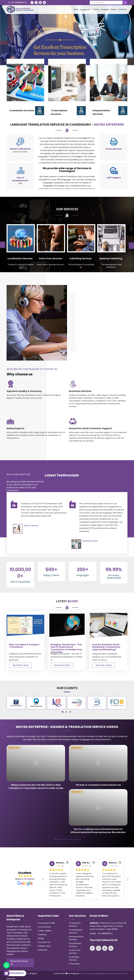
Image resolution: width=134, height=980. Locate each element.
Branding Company (119, 974)
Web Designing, (88, 974)
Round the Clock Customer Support (90, 428)
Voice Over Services (75, 952)
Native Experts (15, 428)
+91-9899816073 (18, 2)
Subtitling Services (74, 958)
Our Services (86, 10)
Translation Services (22, 110)
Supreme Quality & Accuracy (24, 391)
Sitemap (43, 950)
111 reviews (29, 879)
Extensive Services (80, 391)
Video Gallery (45, 931)
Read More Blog (20, 665)
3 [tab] (70, 712)
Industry (96, 9)
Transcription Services (59, 112)
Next (128, 879)
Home (76, 9)
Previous (43, 879)
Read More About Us (19, 963)
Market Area (44, 946)
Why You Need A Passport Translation (24, 646)
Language (105, 9)
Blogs (41, 938)
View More (74, 964)
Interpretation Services (101, 112)
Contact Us (122, 9)
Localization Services (75, 945)
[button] (7, 33)
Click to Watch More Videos (67, 839)
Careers (113, 9)
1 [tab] (63, 712)
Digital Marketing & (103, 974)
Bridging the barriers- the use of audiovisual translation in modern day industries (66, 648)
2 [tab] (66, 712)
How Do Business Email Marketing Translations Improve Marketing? (106, 647)
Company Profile (46, 923)
